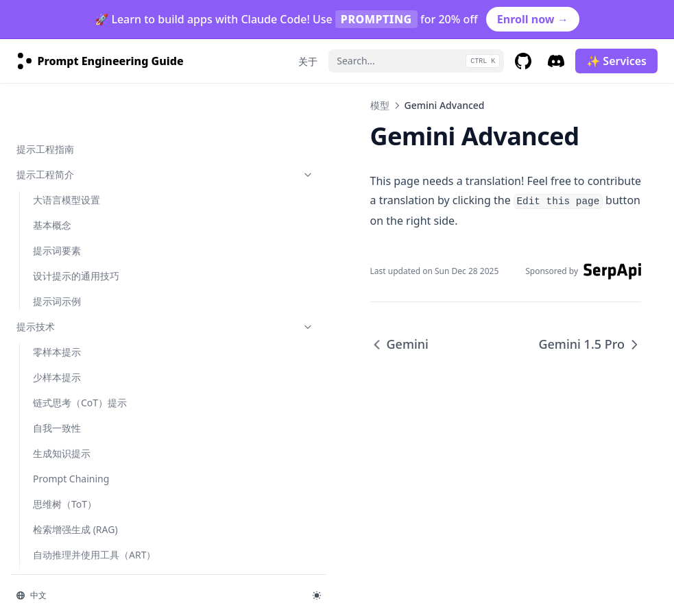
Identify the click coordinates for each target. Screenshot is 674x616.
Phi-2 (44, 338)
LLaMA (48, 186)
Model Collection (71, 465)
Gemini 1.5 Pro (66, 313)
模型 (84, 110)
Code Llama (59, 389)
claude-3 (52, 490)
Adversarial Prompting (93, 85)
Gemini (49, 262)
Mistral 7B (56, 237)
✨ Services (616, 61)
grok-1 (48, 541)
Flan (42, 135)
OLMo (46, 414)
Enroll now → (533, 19)
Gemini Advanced (74, 287)
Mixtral (49, 364)
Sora (43, 440)
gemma (50, 516)
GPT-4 (46, 211)
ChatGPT (52, 161)
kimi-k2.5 (53, 566)
